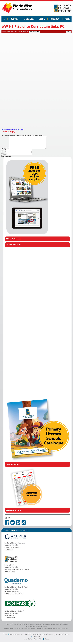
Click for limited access (14, 241)
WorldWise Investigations (29, 19)
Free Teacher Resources (55, 19)
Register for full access (14, 247)
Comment (5, 151)
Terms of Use (38, 641)
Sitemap (47, 641)
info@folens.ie (9, 618)
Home (4, 19)
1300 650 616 (9, 552)
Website (4, 156)
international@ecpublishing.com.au (17, 572)
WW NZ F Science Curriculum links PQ (13, 130)
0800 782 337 (19, 596)
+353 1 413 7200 (10, 620)
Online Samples (42, 19)
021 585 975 (8, 596)
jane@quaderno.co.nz (12, 594)
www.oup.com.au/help (12, 550)
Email (4, 154)
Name (4, 152)
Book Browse (67, 19)
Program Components (14, 19)
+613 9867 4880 (10, 574)
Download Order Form (13, 512)
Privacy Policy (28, 641)
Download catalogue (13, 467)
